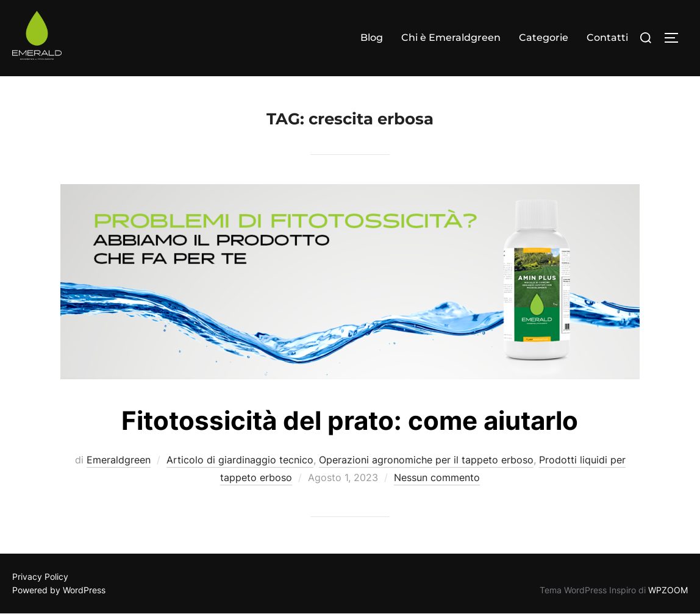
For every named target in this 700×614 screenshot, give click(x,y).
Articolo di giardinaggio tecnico (240, 460)
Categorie (544, 37)
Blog (372, 37)
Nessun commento (437, 477)
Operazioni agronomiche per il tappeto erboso (426, 460)
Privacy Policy (40, 577)
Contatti (607, 37)
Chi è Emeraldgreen (451, 37)
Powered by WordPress (59, 590)
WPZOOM (668, 590)
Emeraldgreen (119, 460)
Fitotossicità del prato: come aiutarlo (350, 420)
